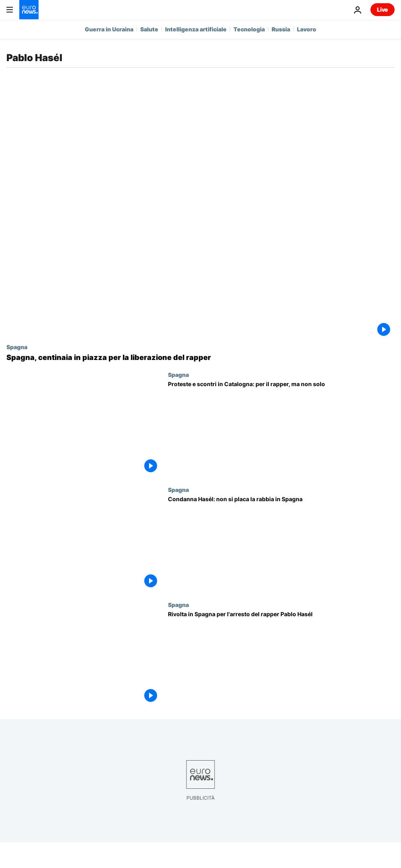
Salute (149, 29)
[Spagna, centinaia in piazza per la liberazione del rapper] (200, 358)
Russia (281, 29)
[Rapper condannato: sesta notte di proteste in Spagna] (281, 544)
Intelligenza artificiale (196, 29)
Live (383, 9)
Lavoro (307, 29)
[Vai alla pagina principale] (29, 10)
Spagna (17, 347)
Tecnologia (249, 29)
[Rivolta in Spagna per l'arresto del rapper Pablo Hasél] (281, 659)
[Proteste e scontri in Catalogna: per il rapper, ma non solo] (281, 429)
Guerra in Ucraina (109, 29)
